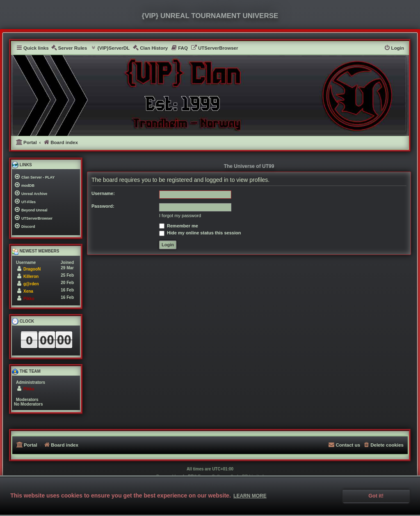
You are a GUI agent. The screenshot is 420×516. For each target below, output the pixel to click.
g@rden (31, 284)
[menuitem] (69, 48)
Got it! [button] (376, 496)
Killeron (31, 276)
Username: (103, 193)
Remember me (179, 226)
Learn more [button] (250, 496)
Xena (28, 291)
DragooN (32, 269)
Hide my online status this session (200, 233)
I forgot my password (180, 216)
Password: (103, 206)
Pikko (29, 299)
